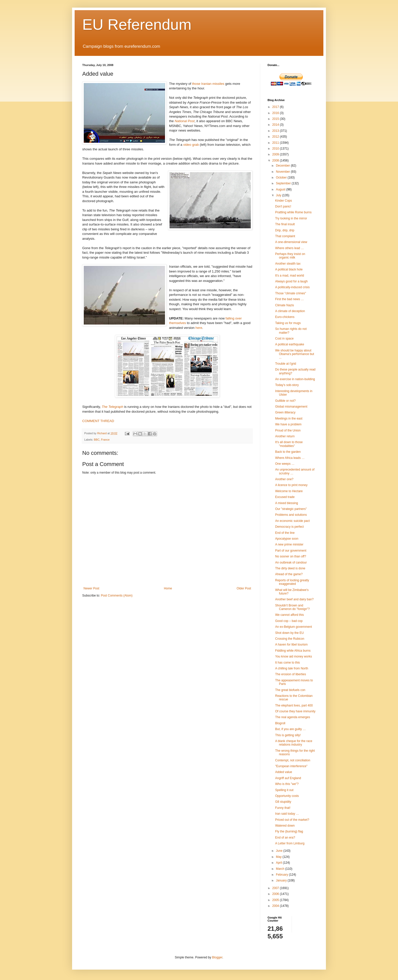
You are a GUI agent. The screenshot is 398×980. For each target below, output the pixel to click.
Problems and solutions (291, 515)
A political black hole (289, 269)
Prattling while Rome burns (293, 212)
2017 (276, 107)
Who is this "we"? (287, 784)
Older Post (244, 588)
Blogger (217, 957)
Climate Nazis (285, 305)
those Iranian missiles (208, 84)
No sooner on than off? (291, 556)
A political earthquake (290, 344)
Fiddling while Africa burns (293, 651)
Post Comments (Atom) (117, 596)
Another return (285, 436)
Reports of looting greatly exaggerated (292, 582)
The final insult (285, 224)
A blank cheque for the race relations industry (294, 743)
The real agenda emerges (293, 717)
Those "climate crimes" (291, 293)
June (280, 851)
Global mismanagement (291, 407)
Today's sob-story (287, 385)
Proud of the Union (288, 430)
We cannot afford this (289, 615)
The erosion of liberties (291, 674)
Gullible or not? (285, 401)
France (105, 440)
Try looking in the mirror (291, 218)
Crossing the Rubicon (290, 639)
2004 (276, 906)
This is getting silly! (288, 735)
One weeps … (285, 464)
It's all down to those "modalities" (289, 444)
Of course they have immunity (295, 711)
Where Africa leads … (290, 458)
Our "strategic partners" (291, 509)
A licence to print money (291, 485)
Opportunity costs (287, 796)
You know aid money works (294, 656)
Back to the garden (288, 452)
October (282, 178)
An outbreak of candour (291, 563)
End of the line (285, 533)
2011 (276, 143)
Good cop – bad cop (289, 621)
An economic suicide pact (292, 521)
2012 (276, 137)
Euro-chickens (285, 317)
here (199, 328)
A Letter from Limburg (290, 843)
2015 (276, 119)
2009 (276, 154)
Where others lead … (289, 248)
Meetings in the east (289, 419)
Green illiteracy (285, 412)
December (283, 166)
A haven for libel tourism (291, 645)
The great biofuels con (290, 690)
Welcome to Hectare (289, 491)
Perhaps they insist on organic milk (290, 256)
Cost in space (284, 339)
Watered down (285, 826)
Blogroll (280, 723)
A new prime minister (289, 544)
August (281, 189)
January (282, 880)
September (284, 183)
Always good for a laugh (291, 281)
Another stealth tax (288, 264)
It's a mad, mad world (290, 276)
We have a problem (288, 424)
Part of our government (291, 551)
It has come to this (287, 663)
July (279, 195)
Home (168, 588)
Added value (284, 772)
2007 (276, 888)
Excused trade (285, 497)
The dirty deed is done (290, 568)
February (282, 875)
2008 (276, 160)
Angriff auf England (288, 778)
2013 (276, 131)
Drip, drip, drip (285, 230)
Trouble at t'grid (286, 364)
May (279, 857)
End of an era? (285, 838)
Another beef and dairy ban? (294, 599)
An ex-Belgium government (294, 627)
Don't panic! (283, 206)
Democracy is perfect (289, 527)
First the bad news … (289, 299)
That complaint (285, 236)
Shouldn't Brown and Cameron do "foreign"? (292, 607)
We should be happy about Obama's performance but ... (295, 354)
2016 (276, 113)
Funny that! (283, 808)
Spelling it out (284, 790)
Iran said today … (287, 814)
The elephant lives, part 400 (294, 705)
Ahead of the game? (289, 574)
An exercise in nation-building (295, 379)
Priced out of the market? (292, 820)
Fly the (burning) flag (289, 831)
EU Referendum (137, 25)
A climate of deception (290, 311)
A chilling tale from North (292, 668)
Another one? (284, 479)
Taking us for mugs (288, 323)
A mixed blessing (287, 503)
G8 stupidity (283, 802)
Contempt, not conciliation (293, 760)
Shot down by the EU (289, 633)
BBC (97, 440)
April (279, 863)
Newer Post (91, 588)
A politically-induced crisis (292, 287)
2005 (276, 900)
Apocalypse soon (287, 539)
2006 (276, 894)
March (281, 869)
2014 (276, 125)
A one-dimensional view (291, 242)
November (283, 172)
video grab (191, 145)
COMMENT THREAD (98, 421)
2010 (276, 149)
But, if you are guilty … (291, 729)
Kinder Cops (284, 201)
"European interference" (291, 766)
